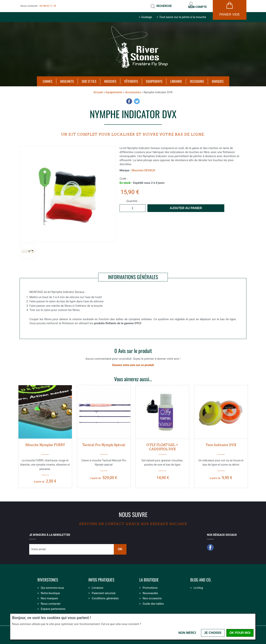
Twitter (137, 99)
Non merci (187, 633)
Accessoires (133, 90)
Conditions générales (105, 596)
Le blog (198, 586)
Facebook (129, 99)
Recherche (160, 5)
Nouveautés (150, 591)
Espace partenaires (53, 607)
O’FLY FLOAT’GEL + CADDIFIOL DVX (162, 445)
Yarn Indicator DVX (221, 443)
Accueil (98, 90)
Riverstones (48, 578)
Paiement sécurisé (103, 591)
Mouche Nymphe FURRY (45, 443)
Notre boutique (50, 591)
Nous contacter (51, 602)
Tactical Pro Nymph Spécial (104, 443)
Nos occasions (152, 596)
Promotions (150, 586)
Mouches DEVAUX (143, 168)
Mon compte (196, 5)
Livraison (97, 586)
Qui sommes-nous (52, 586)
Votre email (38, 547)
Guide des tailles (153, 602)
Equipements (114, 90)
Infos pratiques (101, 578)
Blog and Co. (201, 578)
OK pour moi (240, 633)
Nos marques (49, 596)
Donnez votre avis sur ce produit (133, 363)
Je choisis (213, 633)
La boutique (149, 578)
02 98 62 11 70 (48, 5)
